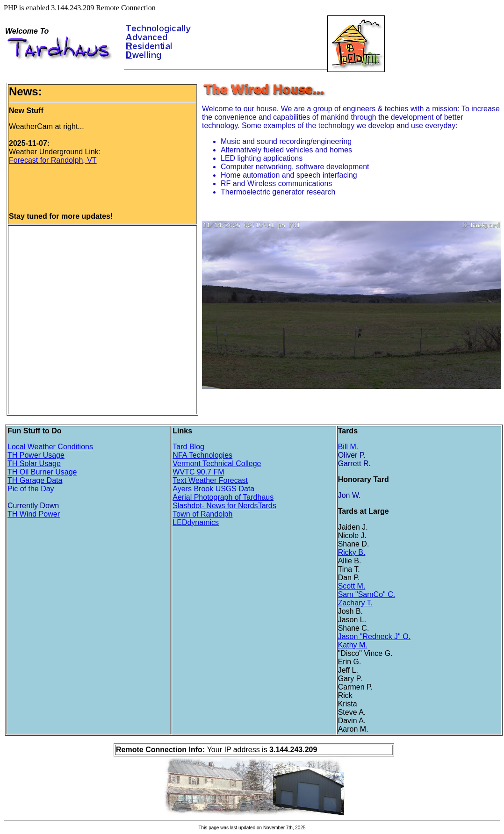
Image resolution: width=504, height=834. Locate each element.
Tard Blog (188, 447)
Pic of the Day (31, 489)
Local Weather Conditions (50, 447)
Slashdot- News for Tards (224, 506)
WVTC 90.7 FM (198, 472)
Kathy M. (353, 645)
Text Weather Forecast (210, 480)
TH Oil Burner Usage (42, 472)
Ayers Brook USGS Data (213, 489)
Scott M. (352, 586)
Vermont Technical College (217, 464)
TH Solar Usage (34, 464)
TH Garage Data (35, 480)
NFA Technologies (202, 455)
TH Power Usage (36, 455)
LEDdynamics (196, 522)
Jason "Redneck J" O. (374, 636)
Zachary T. (355, 603)
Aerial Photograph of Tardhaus (223, 497)
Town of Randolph (202, 514)
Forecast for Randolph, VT (53, 160)
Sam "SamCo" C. (367, 594)
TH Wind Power (34, 514)
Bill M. (348, 447)
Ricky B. (352, 552)
